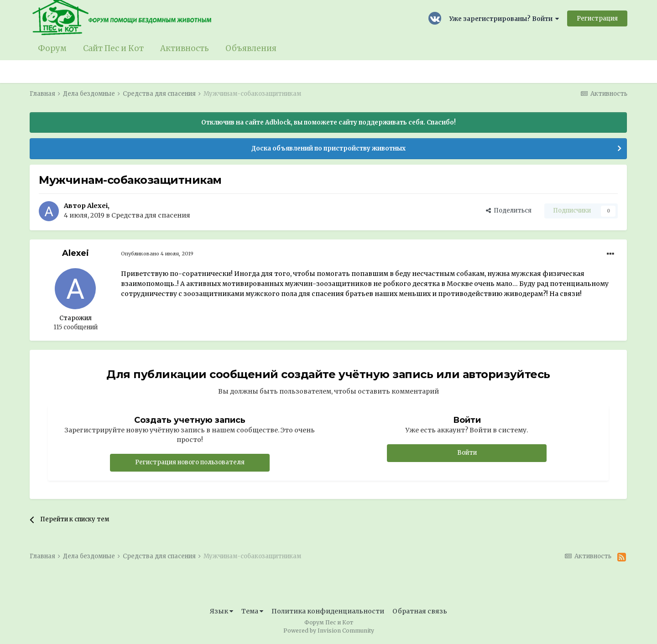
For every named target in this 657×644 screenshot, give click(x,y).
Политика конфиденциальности (328, 611)
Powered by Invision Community (329, 631)
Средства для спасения (151, 215)
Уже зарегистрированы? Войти (504, 19)
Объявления (251, 48)
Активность (185, 48)
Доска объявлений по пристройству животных (328, 148)
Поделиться (509, 210)
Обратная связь (420, 611)
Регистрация (597, 18)
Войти (467, 453)
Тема (252, 611)
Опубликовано (157, 254)
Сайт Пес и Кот (113, 48)
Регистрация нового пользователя (190, 462)
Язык (222, 611)
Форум (52, 48)
